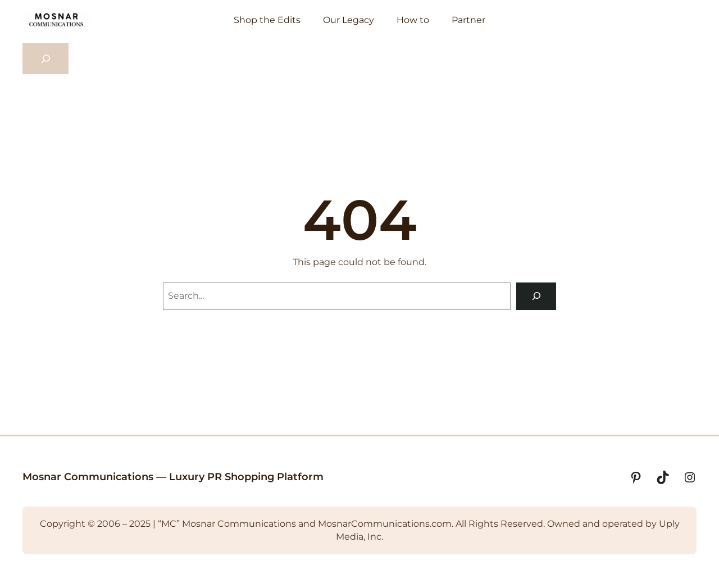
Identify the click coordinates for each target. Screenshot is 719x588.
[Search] (536, 296)
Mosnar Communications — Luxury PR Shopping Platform (173, 477)
